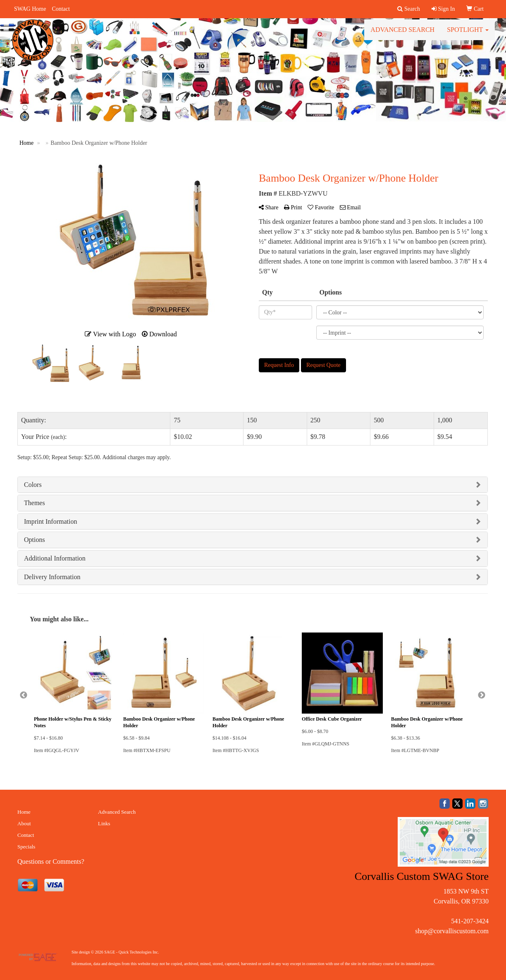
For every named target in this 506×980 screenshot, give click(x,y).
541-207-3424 (470, 921)
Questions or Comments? (51, 861)
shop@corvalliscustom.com (452, 931)
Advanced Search (402, 33)
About (24, 823)
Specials (26, 847)
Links (104, 823)
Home (24, 812)
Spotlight (468, 33)
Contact (61, 9)
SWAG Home (30, 9)
